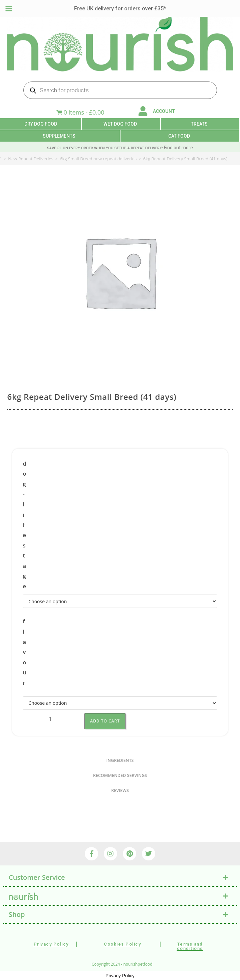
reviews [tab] (120, 790)
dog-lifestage (25, 525)
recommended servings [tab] (120, 775)
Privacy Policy (120, 976)
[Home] (1, 159)
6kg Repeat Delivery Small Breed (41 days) (185, 159)
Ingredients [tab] (120, 760)
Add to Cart (105, 721)
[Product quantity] (50, 719)
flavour (25, 652)
